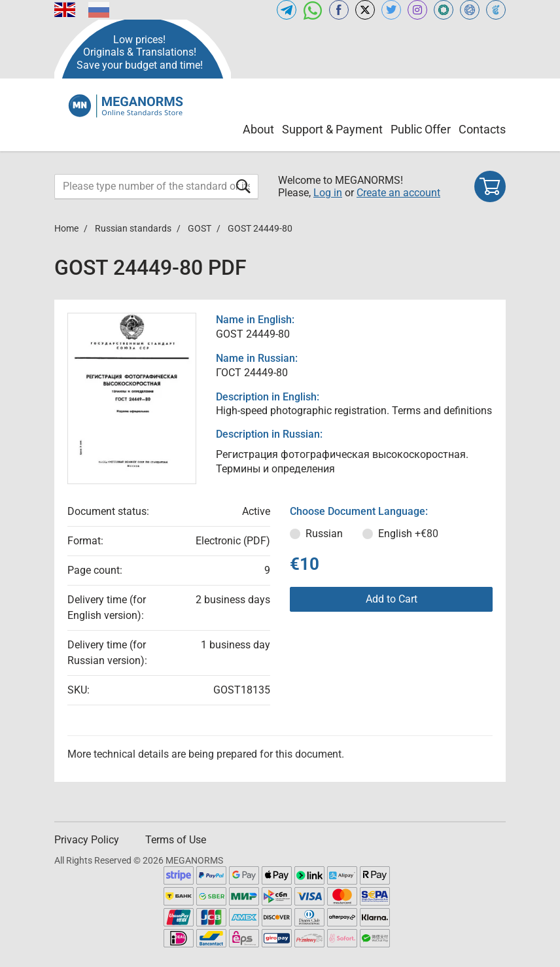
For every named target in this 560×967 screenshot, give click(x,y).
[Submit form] (243, 186)
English (408, 534)
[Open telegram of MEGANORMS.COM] (287, 10)
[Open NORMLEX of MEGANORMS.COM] (470, 10)
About (258, 129)
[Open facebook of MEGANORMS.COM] (339, 10)
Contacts (482, 129)
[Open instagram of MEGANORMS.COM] (417, 10)
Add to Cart (392, 599)
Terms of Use (176, 840)
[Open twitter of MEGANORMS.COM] (391, 10)
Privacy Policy (87, 840)
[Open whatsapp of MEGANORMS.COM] (313, 10)
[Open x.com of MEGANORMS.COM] (365, 10)
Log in (328, 193)
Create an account (398, 193)
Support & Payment (332, 129)
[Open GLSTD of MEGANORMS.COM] (444, 10)
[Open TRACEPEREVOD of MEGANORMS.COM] (496, 10)
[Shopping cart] (490, 186)
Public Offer (421, 129)
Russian (324, 534)
